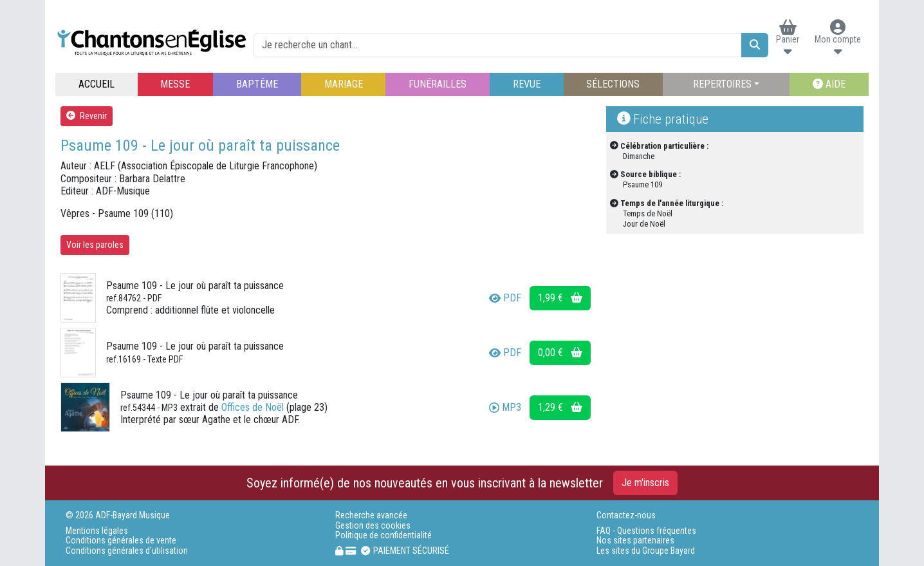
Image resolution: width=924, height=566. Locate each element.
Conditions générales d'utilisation (127, 551)
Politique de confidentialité (383, 535)
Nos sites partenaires (635, 541)
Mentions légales (97, 531)
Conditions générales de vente (121, 541)
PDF (505, 298)
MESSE (175, 84)
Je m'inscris (645, 483)
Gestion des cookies (373, 526)
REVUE (527, 84)
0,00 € (560, 353)
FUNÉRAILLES (438, 84)
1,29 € (560, 407)
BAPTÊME (257, 84)
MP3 (505, 407)
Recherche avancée (371, 515)
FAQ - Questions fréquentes (646, 531)
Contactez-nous (626, 515)
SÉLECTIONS (613, 84)
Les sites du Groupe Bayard (646, 551)
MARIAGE (344, 84)
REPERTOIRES (722, 84)
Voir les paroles (95, 245)
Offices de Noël (253, 407)
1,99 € (560, 298)
